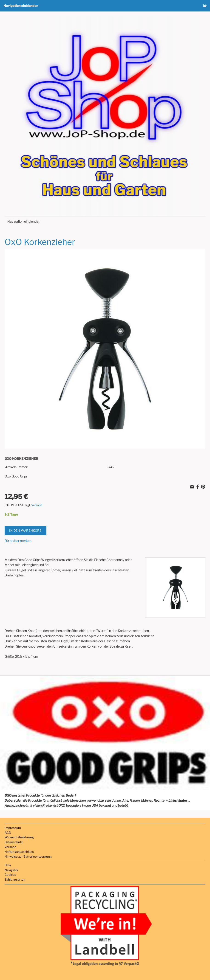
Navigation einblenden (21, 6)
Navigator (11, 870)
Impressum (13, 828)
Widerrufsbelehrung (19, 837)
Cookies (10, 875)
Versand (37, 505)
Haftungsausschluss (19, 852)
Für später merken (18, 541)
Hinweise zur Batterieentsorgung (28, 856)
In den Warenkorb (26, 531)
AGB (8, 833)
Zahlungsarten (15, 879)
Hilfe (8, 865)
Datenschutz (14, 842)
